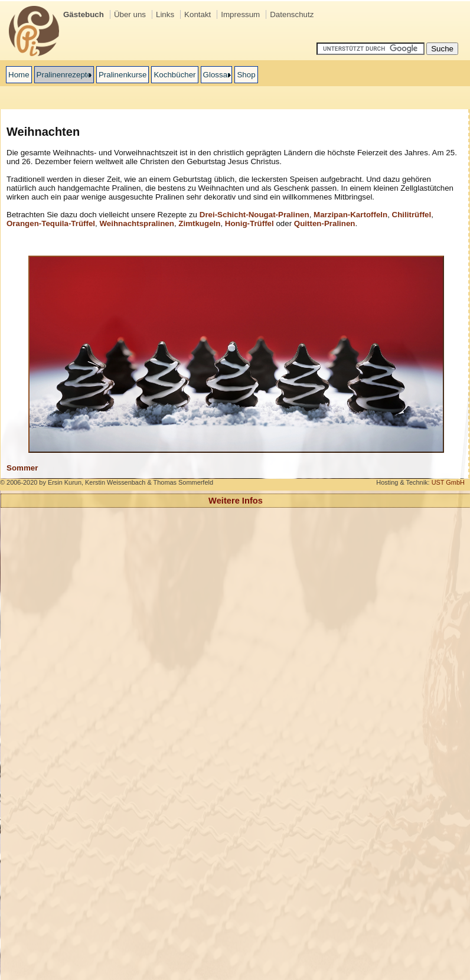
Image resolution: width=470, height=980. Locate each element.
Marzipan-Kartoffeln (350, 215)
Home (19, 75)
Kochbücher (174, 75)
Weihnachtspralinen (136, 223)
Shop (246, 75)
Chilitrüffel (412, 215)
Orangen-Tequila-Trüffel (51, 223)
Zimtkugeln (199, 223)
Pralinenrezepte (64, 75)
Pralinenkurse (123, 75)
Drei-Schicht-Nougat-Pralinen (254, 215)
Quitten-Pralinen (325, 223)
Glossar (217, 75)
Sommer (22, 468)
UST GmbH (448, 482)
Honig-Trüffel (249, 223)
